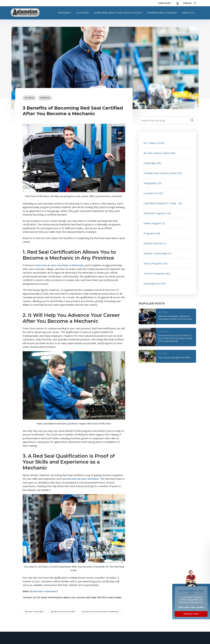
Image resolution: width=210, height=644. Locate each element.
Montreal (45, 98)
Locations (82, 13)
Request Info (191, 614)
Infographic (150, 183)
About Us (188, 13)
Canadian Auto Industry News (160, 173)
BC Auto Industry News (157, 153)
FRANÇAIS (187, 3)
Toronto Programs (154, 273)
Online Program (152, 223)
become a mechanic (45, 591)
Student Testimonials (156, 253)
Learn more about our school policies (118, 13)
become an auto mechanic (83, 479)
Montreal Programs (155, 213)
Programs (64, 13)
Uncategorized (152, 283)
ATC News (29, 98)
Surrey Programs (153, 263)
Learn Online (164, 3)
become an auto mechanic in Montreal (60, 265)
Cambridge (150, 163)
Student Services (153, 243)
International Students (162, 13)
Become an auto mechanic (63, 612)
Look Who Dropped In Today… (161, 203)
